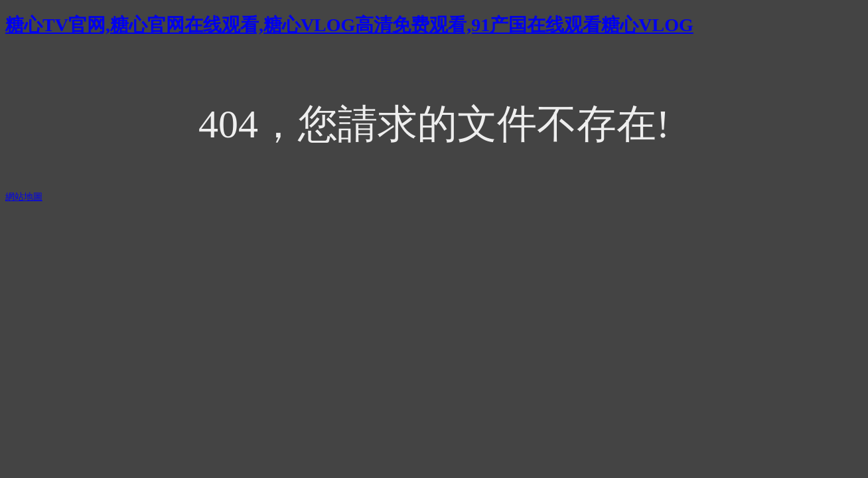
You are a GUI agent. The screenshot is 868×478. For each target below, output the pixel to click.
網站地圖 (24, 197)
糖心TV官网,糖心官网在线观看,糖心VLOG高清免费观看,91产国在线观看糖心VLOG (349, 25)
